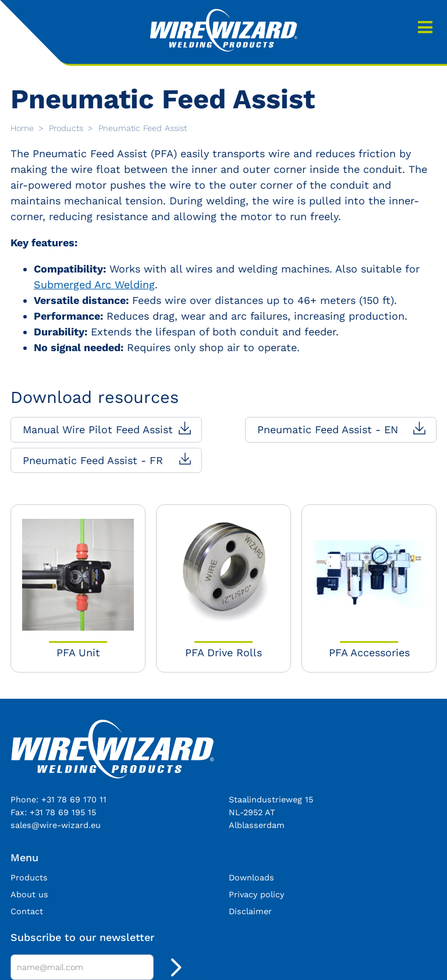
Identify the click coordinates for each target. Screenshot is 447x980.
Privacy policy (256, 894)
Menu (425, 27)
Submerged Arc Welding (94, 284)
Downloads (251, 878)
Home (24, 128)
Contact (27, 911)
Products (68, 128)
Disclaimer (250, 911)
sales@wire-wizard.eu (56, 825)
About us (29, 894)
